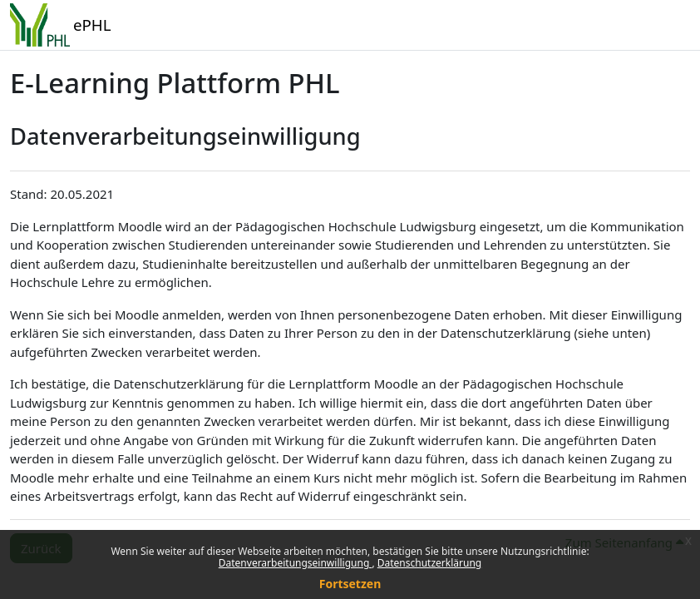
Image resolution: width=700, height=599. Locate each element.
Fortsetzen (350, 584)
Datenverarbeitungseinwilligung (296, 563)
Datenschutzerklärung (429, 563)
